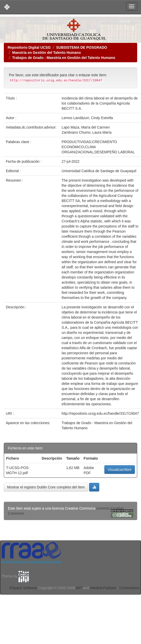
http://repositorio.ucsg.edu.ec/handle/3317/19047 (100, 413)
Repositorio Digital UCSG (29, 47)
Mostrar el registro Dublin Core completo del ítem (46, 487)
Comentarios (129, 588)
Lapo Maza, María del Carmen (86, 127)
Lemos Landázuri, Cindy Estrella (87, 118)
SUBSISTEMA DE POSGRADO (81, 47)
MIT (79, 588)
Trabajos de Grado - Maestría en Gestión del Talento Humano (64, 58)
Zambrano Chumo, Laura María (87, 132)
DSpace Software (23, 588)
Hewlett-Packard (103, 588)
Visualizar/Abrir (120, 470)
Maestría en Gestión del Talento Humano (47, 53)
